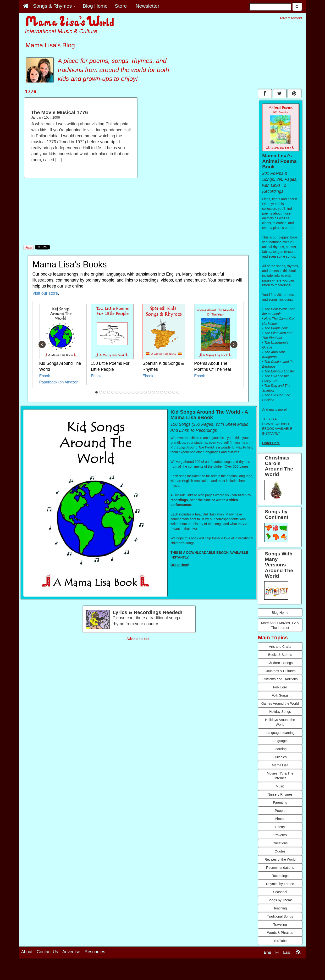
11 (137, 392)
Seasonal (280, 892)
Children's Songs (280, 663)
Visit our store (45, 293)
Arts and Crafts (280, 647)
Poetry (280, 827)
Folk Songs (280, 695)
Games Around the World (280, 703)
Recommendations (280, 868)
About (27, 952)
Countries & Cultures (280, 671)
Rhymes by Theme (280, 884)
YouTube (280, 941)
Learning (280, 749)
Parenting (280, 803)
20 (174, 392)
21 (178, 392)
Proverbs (280, 835)
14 (149, 392)
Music (280, 786)
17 (161, 392)
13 (145, 392)
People (280, 811)
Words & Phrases (280, 933)
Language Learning (280, 733)
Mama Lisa (280, 765)
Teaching (280, 908)
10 (133, 392)
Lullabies (280, 757)
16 (157, 392)
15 (153, 392)
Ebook (45, 376)
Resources (95, 952)
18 (165, 392)
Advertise (71, 952)
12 (141, 392)
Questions (280, 843)
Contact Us (47, 952)
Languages (280, 741)
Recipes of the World (280, 859)
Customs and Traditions (280, 679)
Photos (280, 819)
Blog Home (280, 613)
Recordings (280, 876)
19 (170, 392)
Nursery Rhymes (280, 794)
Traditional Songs (280, 916)
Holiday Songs (280, 712)
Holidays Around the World (280, 722)
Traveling (280, 925)
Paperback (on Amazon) (59, 382)
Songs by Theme (280, 900)
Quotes (280, 851)
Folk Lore (280, 687)
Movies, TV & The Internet (280, 776)
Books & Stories (280, 655)
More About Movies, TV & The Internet (280, 625)
